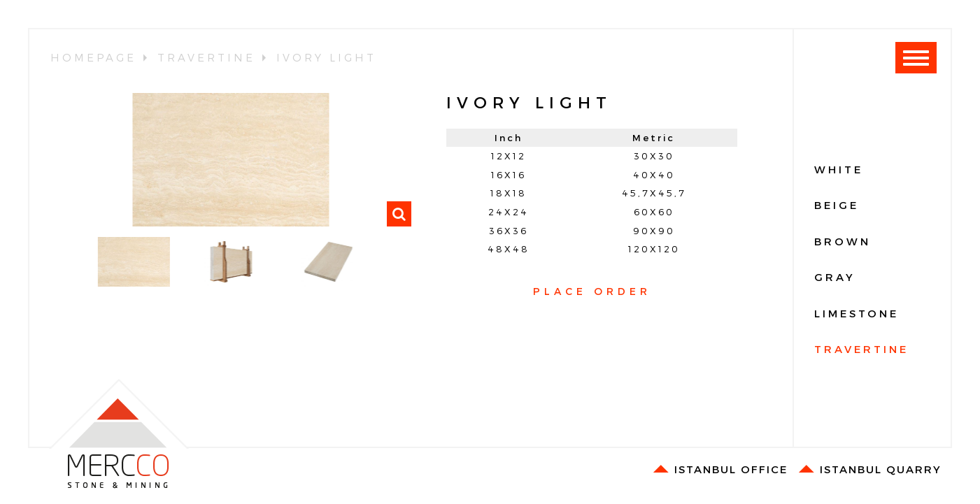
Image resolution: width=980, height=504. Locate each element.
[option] (231, 160)
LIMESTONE (857, 313)
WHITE (839, 169)
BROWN (843, 241)
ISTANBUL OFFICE (720, 469)
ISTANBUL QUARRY (870, 469)
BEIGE (837, 205)
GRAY (835, 277)
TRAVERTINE (861, 349)
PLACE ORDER (592, 291)
